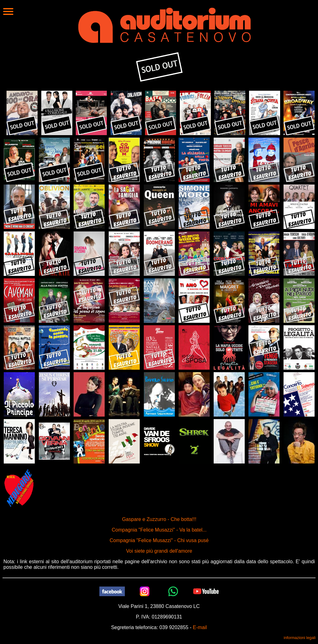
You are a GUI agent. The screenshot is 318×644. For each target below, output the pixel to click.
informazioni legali (300, 638)
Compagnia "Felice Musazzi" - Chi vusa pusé (159, 540)
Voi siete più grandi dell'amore (159, 551)
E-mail (200, 627)
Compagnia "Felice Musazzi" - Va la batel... (159, 530)
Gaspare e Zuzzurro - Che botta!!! (159, 519)
